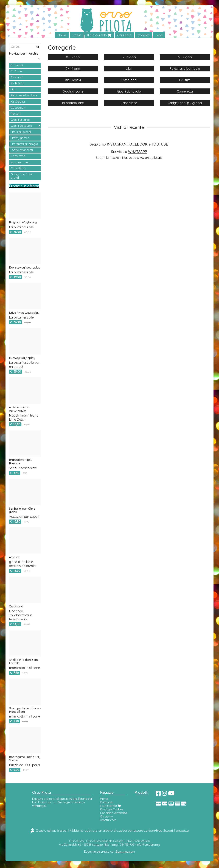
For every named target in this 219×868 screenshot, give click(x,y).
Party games (21, 138)
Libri (13, 90)
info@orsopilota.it (148, 845)
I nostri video (108, 820)
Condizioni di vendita (114, 813)
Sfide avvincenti (23, 150)
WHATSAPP (137, 152)
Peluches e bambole (24, 96)
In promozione (20, 162)
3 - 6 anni (17, 71)
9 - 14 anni (17, 83)
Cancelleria (18, 168)
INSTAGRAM (117, 144)
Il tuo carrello (99, 35)
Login (77, 35)
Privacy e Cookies (112, 810)
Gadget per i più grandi (21, 176)
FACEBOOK (138, 144)
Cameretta (18, 156)
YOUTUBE (160, 144)
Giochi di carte (20, 120)
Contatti (144, 35)
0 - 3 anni (17, 65)
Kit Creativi (18, 102)
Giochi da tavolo (21, 126)
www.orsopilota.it (149, 158)
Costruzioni (18, 108)
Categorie (107, 802)
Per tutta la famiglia (25, 144)
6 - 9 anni (17, 77)
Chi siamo (124, 35)
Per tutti (16, 114)
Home (62, 35)
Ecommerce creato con (109, 852)
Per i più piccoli (22, 132)
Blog (159, 35)
